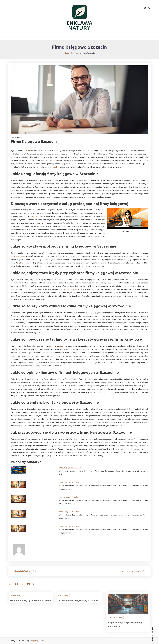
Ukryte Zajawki (116, 622)
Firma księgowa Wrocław (69, 482)
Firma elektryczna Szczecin (70, 468)
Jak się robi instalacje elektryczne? (130, 571)
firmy (30, 151)
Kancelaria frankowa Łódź (26, 571)
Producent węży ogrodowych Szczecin (31, 604)
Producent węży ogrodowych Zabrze (78, 604)
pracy (61, 346)
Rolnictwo (15, 599)
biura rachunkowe (18, 256)
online (57, 167)
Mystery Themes (38, 641)
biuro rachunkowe (71, 289)
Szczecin (134, 231)
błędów (34, 216)
